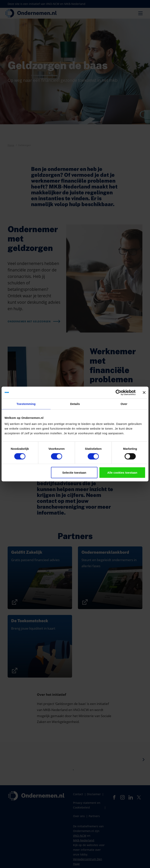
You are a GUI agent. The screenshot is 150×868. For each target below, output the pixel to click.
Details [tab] (75, 404)
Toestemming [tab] (26, 404)
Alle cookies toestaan (122, 473)
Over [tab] (124, 404)
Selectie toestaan (74, 473)
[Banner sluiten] (144, 392)
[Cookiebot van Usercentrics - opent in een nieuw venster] (118, 392)
